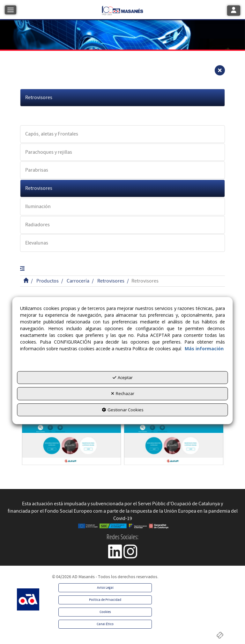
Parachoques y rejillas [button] (49, 152)
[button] (122, 10)
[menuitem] (105, 588)
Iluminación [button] (38, 206)
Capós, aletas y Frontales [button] (52, 134)
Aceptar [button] (123, 377)
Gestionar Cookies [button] (123, 410)
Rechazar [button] (123, 394)
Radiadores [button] (37, 225)
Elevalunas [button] (37, 243)
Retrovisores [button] (39, 97)
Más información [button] (204, 349)
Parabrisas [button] (37, 170)
